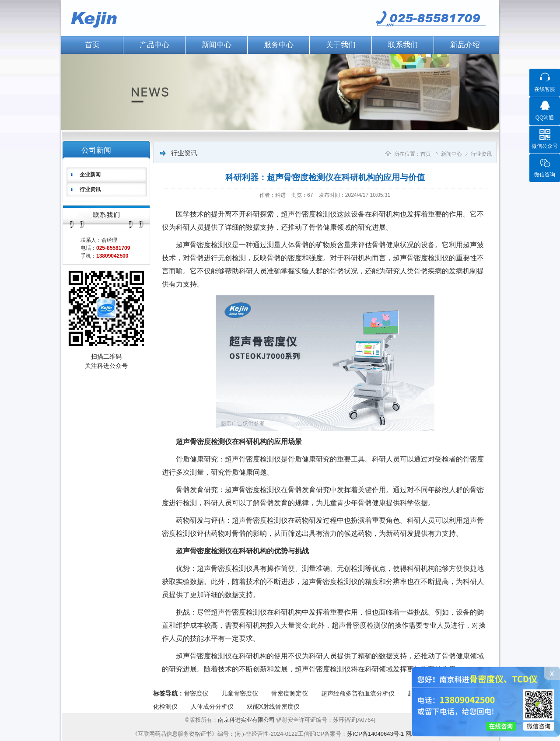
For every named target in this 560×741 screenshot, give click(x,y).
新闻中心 (217, 45)
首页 (92, 45)
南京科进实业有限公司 (247, 720)
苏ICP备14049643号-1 (375, 734)
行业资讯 (90, 189)
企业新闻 (90, 175)
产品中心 (154, 45)
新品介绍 (465, 45)
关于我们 (341, 45)
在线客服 (545, 89)
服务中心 (279, 45)
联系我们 (403, 45)
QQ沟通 (545, 118)
